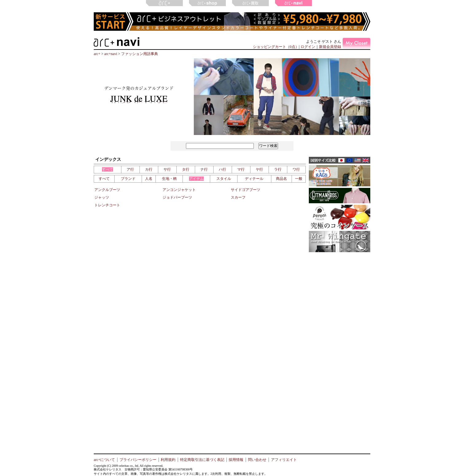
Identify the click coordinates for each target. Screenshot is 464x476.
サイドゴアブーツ (246, 190)
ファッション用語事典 (140, 54)
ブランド (128, 179)
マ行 (241, 169)
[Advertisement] (340, 349)
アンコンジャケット (179, 190)
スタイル (224, 179)
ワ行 (296, 169)
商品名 (281, 179)
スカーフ (238, 197)
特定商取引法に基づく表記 (202, 460)
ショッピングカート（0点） (276, 47)
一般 (299, 179)
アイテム (196, 179)
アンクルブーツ (107, 190)
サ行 (167, 169)
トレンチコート (107, 205)
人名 (149, 179)
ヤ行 (259, 169)
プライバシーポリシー (138, 460)
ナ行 (204, 169)
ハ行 (222, 169)
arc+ (97, 54)
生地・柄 (169, 179)
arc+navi (111, 54)
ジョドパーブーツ (177, 197)
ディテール (254, 179)
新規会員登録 (330, 47)
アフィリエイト (284, 460)
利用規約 (168, 460)
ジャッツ (102, 197)
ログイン (308, 47)
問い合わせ (257, 460)
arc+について (104, 460)
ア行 (130, 169)
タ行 (186, 169)
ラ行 (278, 169)
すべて (108, 169)
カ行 (149, 169)
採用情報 (236, 460)
